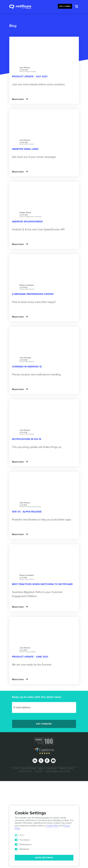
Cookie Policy (25, 772)
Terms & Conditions (47, 769)
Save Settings (44, 858)
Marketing (24, 849)
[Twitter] (41, 761)
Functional (24, 840)
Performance (26, 845)
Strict (22, 835)
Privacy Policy (67, 769)
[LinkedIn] (35, 761)
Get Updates (44, 724)
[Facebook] (47, 761)
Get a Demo (65, 6)
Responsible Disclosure (58, 772)
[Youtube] (53, 761)
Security (39, 772)
